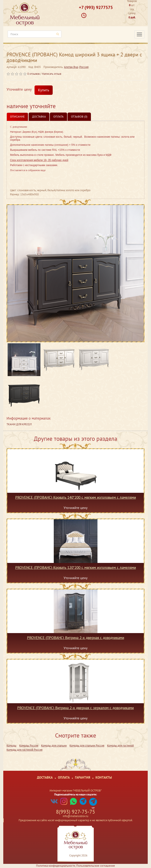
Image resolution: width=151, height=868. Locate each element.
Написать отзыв (52, 74)
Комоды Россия (29, 746)
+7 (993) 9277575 (96, 7)
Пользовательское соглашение (96, 866)
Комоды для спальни (54, 746)
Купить (44, 90)
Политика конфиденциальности (56, 866)
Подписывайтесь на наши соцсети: (76, 794)
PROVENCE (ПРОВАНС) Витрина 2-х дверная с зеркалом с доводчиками (75, 708)
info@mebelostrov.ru (75, 816)
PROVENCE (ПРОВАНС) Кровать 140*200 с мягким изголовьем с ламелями (76, 498)
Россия (84, 67)
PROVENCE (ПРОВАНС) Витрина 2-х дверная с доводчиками (76, 638)
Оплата (58, 117)
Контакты (104, 777)
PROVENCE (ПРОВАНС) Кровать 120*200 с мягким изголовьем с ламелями (76, 568)
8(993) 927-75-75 (75, 812)
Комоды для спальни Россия (87, 746)
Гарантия (83, 777)
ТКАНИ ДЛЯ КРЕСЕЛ (19, 424)
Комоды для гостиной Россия (24, 750)
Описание (17, 117)
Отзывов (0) (79, 117)
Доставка (39, 117)
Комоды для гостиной (120, 746)
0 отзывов (33, 74)
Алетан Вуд (71, 67)
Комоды (11, 746)
